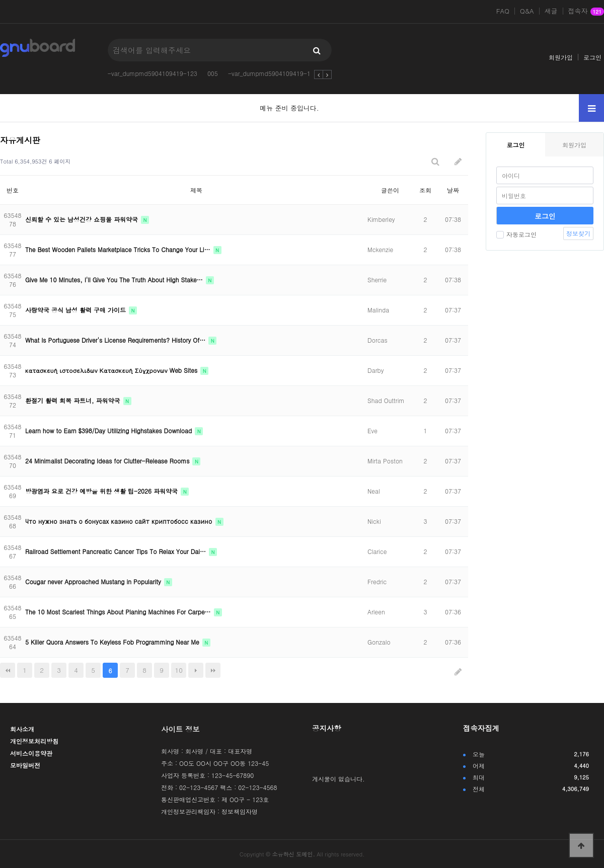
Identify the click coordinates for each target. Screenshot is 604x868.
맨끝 (213, 670)
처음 (8, 670)
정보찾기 (578, 233)
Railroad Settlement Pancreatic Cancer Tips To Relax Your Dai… (117, 551)
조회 (425, 190)
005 (213, 73)
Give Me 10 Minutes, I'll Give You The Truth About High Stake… (115, 280)
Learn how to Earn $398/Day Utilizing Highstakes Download (109, 430)
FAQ (503, 11)
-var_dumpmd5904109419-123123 (278, 73)
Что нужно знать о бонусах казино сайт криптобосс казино (120, 521)
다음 (196, 670)
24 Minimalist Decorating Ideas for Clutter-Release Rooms (108, 461)
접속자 (586, 12)
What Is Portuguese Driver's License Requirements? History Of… (116, 340)
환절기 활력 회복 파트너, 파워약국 (74, 400)
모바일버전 (25, 765)
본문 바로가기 (0, 0)
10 (179, 670)
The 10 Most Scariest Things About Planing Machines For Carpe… (119, 612)
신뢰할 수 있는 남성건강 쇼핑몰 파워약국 (83, 219)
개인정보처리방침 (34, 741)
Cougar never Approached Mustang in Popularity (94, 581)
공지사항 (327, 728)
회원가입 (561, 57)
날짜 (453, 190)
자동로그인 (516, 234)
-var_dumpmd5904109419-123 (153, 73)
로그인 (592, 57)
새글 (551, 11)
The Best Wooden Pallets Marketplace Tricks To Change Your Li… (119, 249)
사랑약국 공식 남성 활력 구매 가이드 (77, 310)
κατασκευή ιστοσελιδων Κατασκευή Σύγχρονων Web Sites (112, 370)
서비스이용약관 (31, 753)
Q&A (527, 11)
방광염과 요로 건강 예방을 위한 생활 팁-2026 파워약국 (102, 491)
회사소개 (22, 729)
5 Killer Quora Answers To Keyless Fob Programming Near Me (113, 642)
